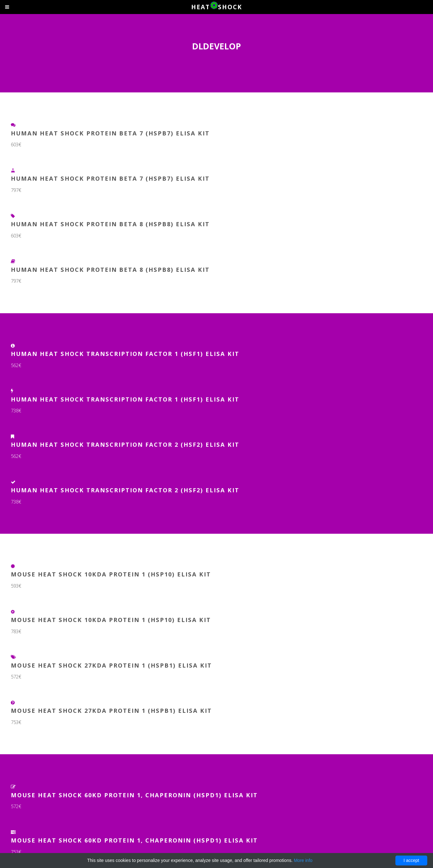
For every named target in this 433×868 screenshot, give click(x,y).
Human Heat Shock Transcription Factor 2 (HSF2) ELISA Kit (125, 444)
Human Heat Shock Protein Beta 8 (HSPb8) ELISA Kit (110, 224)
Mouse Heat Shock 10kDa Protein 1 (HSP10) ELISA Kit (111, 574)
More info (303, 860)
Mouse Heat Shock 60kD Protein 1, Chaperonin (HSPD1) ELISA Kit (134, 795)
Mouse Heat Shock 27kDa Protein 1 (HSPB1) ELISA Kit (111, 665)
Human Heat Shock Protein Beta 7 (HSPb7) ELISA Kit (110, 133)
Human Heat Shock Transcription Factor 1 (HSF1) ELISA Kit (125, 354)
